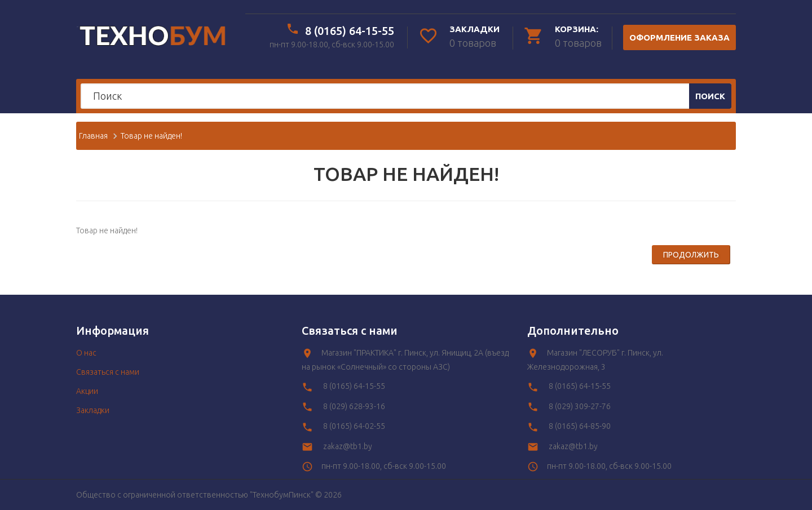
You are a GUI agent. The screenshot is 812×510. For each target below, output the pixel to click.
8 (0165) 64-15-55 (350, 31)
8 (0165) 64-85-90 (580, 426)
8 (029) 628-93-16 (354, 406)
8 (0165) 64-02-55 (354, 426)
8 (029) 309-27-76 (580, 406)
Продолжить (691, 255)
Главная (93, 136)
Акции (87, 391)
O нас (86, 353)
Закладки (93, 410)
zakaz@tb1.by (348, 446)
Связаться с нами (108, 372)
